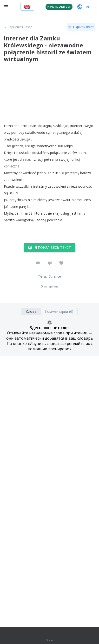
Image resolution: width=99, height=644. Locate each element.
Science (55, 276)
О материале (49, 287)
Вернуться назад (18, 27)
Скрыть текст (81, 27)
